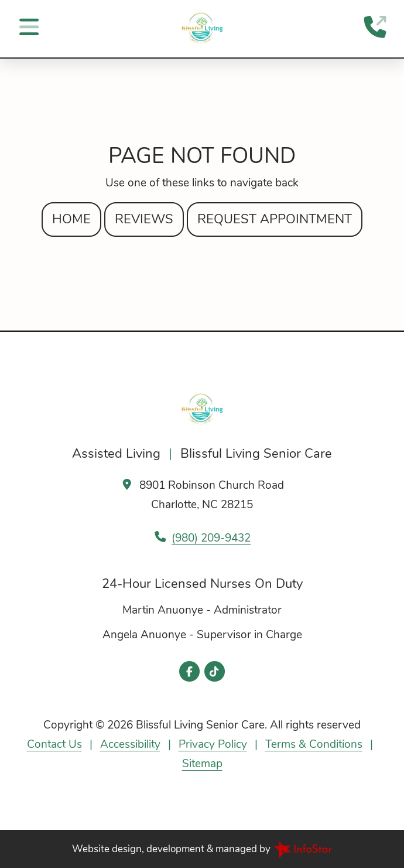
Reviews (144, 219)
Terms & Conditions (314, 744)
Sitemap (202, 764)
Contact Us (54, 744)
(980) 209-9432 (211, 538)
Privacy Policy (213, 744)
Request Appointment (275, 219)
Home (71, 219)
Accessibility (130, 744)
